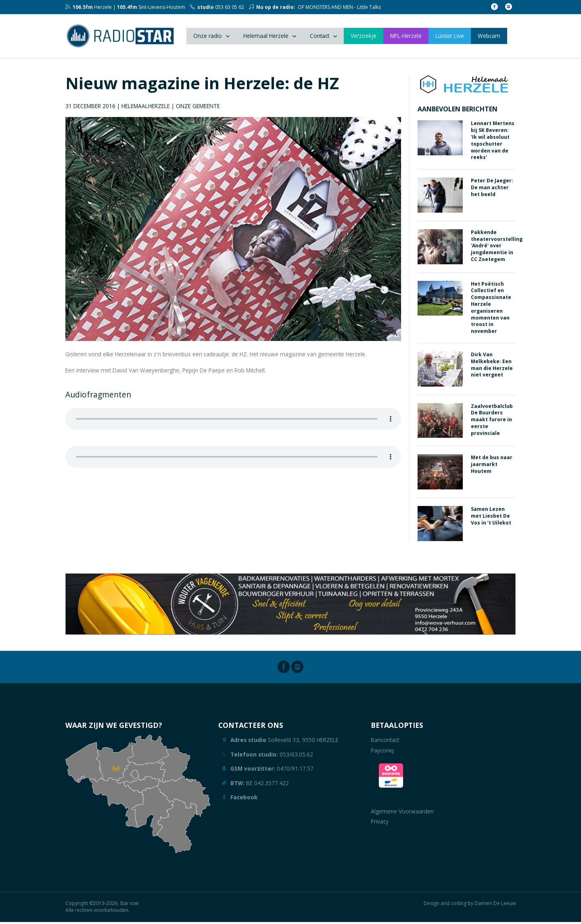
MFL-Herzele (406, 37)
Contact (320, 37)
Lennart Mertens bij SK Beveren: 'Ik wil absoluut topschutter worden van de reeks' (493, 143)
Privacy (380, 824)
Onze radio (208, 37)
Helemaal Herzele (266, 37)
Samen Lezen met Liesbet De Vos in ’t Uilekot (491, 518)
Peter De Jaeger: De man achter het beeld (492, 190)
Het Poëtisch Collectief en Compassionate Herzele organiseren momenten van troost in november (491, 310)
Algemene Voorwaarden (402, 814)
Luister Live (450, 37)
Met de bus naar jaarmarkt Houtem (492, 467)
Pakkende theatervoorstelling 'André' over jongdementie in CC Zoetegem (497, 248)
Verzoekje (364, 37)
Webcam (489, 37)
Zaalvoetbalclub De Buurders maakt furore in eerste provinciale (492, 422)
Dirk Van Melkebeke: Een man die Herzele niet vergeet (492, 367)
